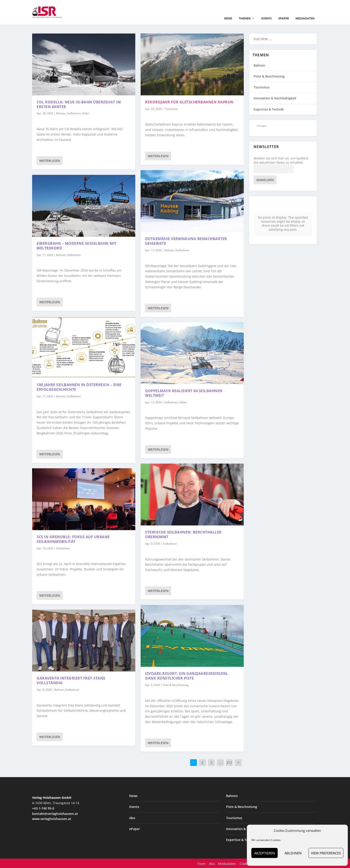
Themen (245, 18)
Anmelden (265, 179)
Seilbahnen (74, 113)
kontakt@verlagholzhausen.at (55, 813)
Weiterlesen (50, 160)
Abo (132, 817)
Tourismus (171, 108)
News (228, 18)
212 (229, 762)
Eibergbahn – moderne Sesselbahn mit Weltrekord (77, 245)
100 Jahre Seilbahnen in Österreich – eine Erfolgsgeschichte (79, 387)
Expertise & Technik (269, 109)
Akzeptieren (265, 853)
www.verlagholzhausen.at (52, 819)
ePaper (284, 18)
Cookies (245, 863)
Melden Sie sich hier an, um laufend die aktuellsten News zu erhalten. (281, 160)
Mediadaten (305, 18)
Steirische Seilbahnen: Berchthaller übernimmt (183, 534)
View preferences (326, 853)
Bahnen (61, 113)
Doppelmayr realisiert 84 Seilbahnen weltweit (184, 393)
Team (201, 863)
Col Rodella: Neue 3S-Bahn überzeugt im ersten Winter (79, 104)
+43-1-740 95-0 (43, 808)
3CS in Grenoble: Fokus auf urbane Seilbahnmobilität (73, 539)
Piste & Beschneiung (176, 685)
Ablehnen (293, 853)
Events (267, 18)
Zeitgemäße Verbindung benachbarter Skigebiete (186, 241)
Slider (86, 113)
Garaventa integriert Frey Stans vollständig (71, 680)
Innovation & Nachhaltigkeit (275, 98)
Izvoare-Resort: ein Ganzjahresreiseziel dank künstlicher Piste (187, 676)
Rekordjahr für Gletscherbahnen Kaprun (189, 102)
